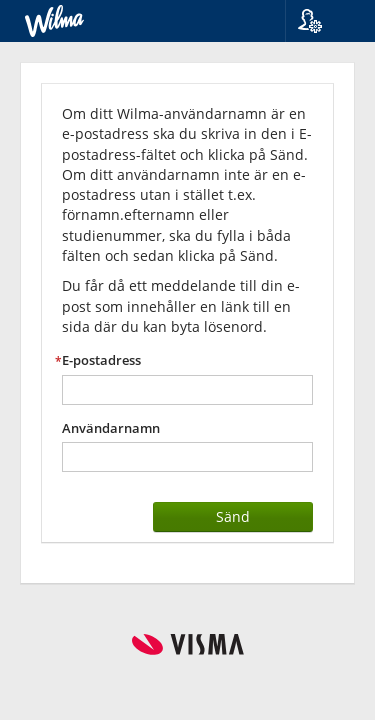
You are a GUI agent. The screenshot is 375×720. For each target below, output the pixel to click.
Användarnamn (111, 428)
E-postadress (101, 360)
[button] (322, 21)
